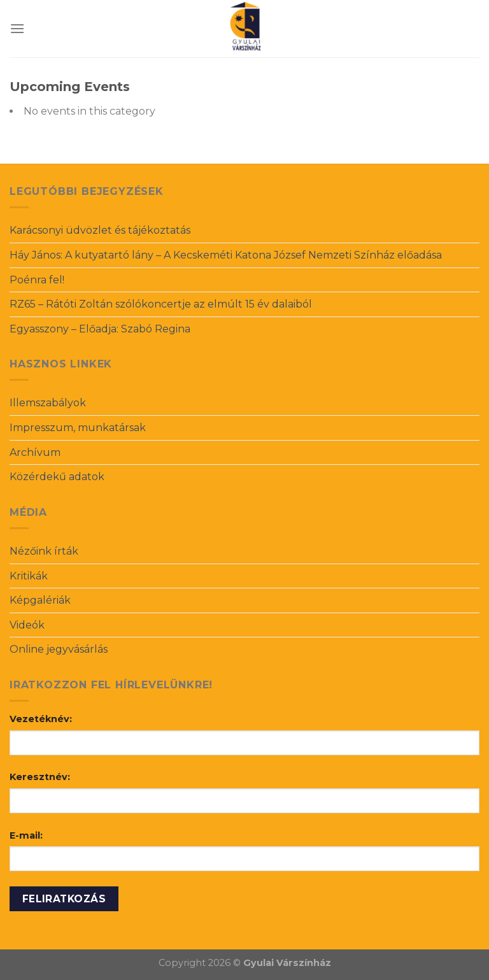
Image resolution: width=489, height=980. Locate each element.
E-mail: (26, 835)
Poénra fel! (37, 280)
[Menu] (17, 28)
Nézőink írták (44, 551)
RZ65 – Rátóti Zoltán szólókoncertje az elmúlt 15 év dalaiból (161, 304)
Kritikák (29, 576)
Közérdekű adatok (57, 477)
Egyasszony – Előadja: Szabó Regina (100, 329)
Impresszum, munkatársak (78, 428)
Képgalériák (40, 600)
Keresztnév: (40, 777)
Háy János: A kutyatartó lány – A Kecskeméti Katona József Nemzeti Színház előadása (226, 255)
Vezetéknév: (41, 719)
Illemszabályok (48, 403)
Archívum (35, 452)
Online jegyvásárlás (59, 649)
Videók (27, 625)
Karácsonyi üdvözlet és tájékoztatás (100, 230)
